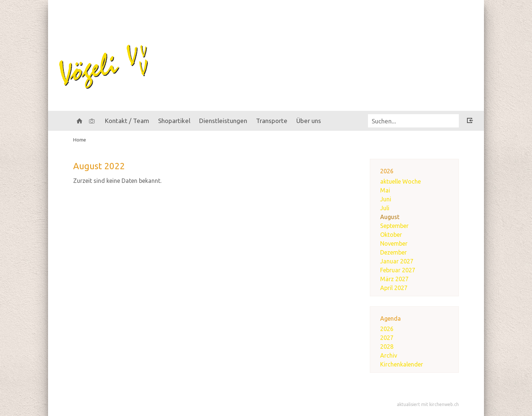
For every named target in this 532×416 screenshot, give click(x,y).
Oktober (391, 235)
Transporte (272, 121)
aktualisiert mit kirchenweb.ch (428, 404)
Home (80, 140)
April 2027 (394, 288)
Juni (386, 199)
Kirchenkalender (402, 364)
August (390, 217)
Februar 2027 (398, 270)
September (394, 226)
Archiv (389, 355)
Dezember (393, 252)
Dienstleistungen (223, 121)
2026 (387, 329)
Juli (385, 208)
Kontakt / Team (127, 121)
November (394, 243)
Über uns (309, 121)
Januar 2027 (397, 261)
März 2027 (394, 279)
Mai (385, 190)
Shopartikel (174, 121)
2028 (387, 347)
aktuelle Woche (400, 181)
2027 (387, 338)
